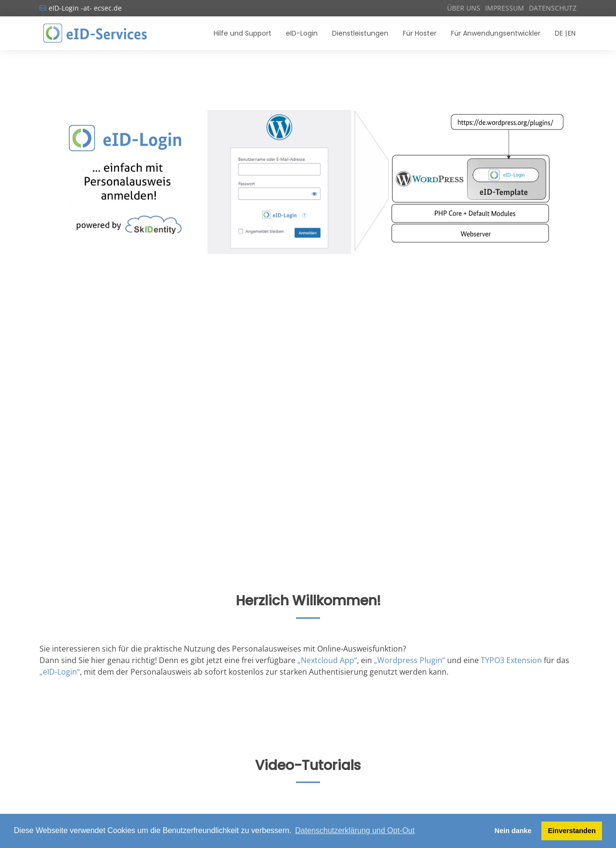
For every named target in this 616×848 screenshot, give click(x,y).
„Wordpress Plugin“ (410, 660)
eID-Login (302, 33)
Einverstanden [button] (572, 831)
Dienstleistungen (360, 33)
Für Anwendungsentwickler (496, 33)
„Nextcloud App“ (327, 660)
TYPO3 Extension (511, 660)
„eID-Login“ (60, 672)
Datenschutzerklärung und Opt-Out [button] (355, 830)
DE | (561, 33)
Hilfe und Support (243, 33)
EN (572, 33)
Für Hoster (420, 33)
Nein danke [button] (513, 831)
